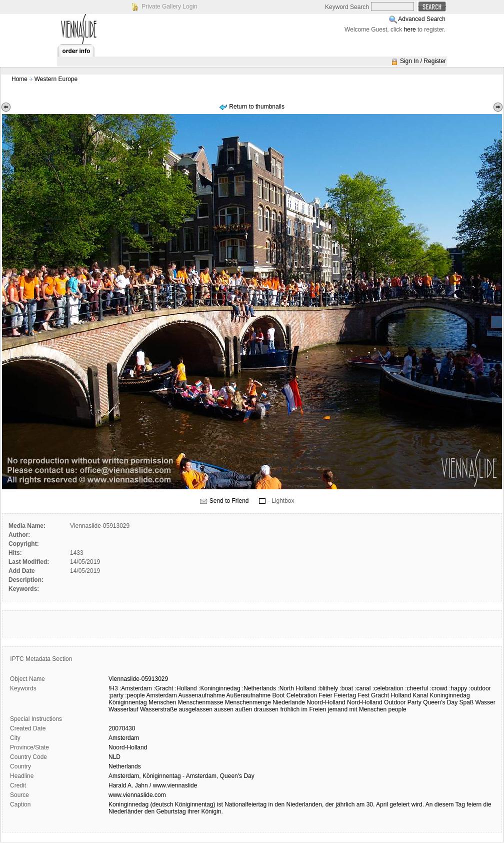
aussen (224, 709)
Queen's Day (440, 702)
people (397, 709)
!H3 (113, 688)
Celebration (302, 695)
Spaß (467, 702)
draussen (266, 709)
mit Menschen (368, 709)
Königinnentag (128, 702)
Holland (401, 695)
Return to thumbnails (257, 107)
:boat (346, 688)
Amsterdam (161, 695)
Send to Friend (229, 501)
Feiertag (345, 695)
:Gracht (163, 688)
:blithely (328, 688)
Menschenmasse (201, 702)
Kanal (421, 695)
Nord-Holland (365, 702)
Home (19, 79)
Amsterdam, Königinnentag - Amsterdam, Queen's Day (181, 776)
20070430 (122, 728)
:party (116, 695)
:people (135, 695)
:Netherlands (259, 688)
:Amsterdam (136, 688)
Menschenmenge (248, 702)
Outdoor (395, 702)
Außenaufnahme (249, 695)
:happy (458, 688)
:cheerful (416, 688)
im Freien (313, 709)
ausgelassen (196, 709)
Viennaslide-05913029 (138, 679)
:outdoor (480, 688)
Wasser (485, 702)
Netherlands (125, 766)
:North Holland (297, 688)
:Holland (186, 688)
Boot (279, 695)
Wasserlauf (123, 709)
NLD (114, 757)
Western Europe (56, 79)
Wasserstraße (158, 709)
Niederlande (289, 702)
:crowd (439, 688)
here (410, 30)
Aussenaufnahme (201, 695)
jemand (338, 709)
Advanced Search (422, 19)
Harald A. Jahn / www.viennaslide (153, 785)
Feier (325, 695)
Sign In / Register (423, 61)
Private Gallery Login (169, 7)
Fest (363, 695)
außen (243, 709)
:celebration (388, 688)
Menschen (162, 702)
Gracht (380, 695)
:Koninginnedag (219, 688)
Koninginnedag (450, 695)
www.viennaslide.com (137, 795)
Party (414, 702)
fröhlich (290, 709)
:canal (362, 688)
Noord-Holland (326, 702)
